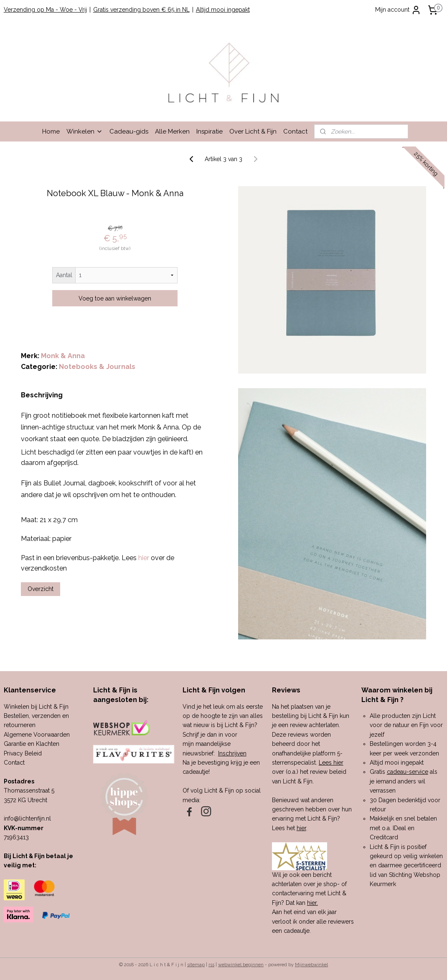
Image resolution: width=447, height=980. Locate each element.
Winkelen (85, 131)
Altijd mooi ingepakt (223, 10)
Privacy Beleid (23, 753)
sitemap (196, 965)
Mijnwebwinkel (311, 965)
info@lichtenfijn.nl (27, 818)
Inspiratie (210, 131)
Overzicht (41, 589)
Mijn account (398, 10)
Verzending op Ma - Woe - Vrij (45, 10)
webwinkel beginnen (241, 965)
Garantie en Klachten (32, 744)
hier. (312, 903)
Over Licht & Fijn (253, 131)
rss (211, 965)
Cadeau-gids (129, 131)
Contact (295, 131)
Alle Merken (172, 131)
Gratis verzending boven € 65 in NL (141, 10)
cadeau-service (408, 772)
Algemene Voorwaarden (37, 735)
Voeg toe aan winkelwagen (115, 298)
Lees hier (331, 763)
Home (51, 131)
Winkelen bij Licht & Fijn (36, 707)
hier (301, 828)
